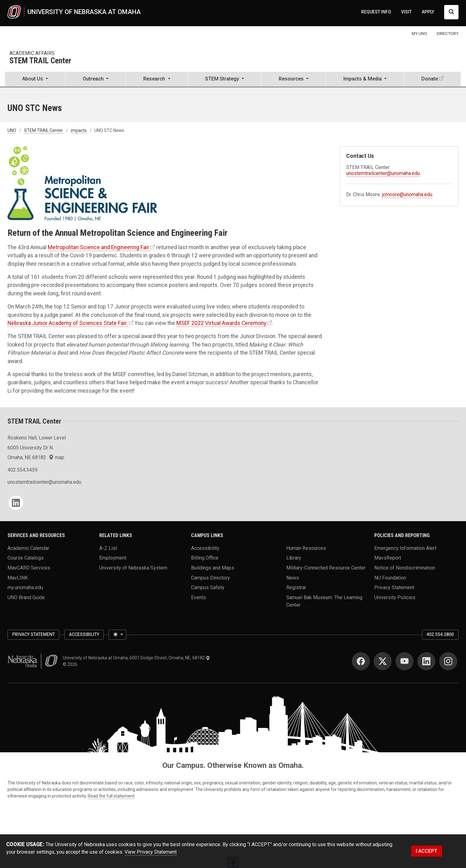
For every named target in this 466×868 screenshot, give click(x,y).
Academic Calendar (28, 548)
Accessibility (205, 548)
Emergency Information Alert (405, 548)
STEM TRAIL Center (40, 61)
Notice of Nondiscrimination (405, 568)
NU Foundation (390, 577)
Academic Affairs (32, 53)
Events (199, 597)
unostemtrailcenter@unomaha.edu (383, 173)
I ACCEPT (427, 851)
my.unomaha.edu (25, 587)
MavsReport (388, 558)
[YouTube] (405, 661)
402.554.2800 (440, 634)
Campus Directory (211, 577)
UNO (12, 130)
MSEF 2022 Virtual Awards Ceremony (221, 323)
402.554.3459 (22, 470)
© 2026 (71, 664)
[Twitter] (383, 661)
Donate (430, 79)
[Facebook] (361, 661)
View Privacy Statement (151, 852)
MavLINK (18, 577)
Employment (113, 558)
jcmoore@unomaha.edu (407, 194)
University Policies (395, 597)
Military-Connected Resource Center (326, 568)
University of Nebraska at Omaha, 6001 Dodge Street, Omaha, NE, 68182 (136, 658)
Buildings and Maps (213, 568)
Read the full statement (111, 796)
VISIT (406, 12)
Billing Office (205, 558)
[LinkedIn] (16, 503)
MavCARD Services (29, 568)
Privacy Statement (394, 587)
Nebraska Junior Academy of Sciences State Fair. (68, 323)
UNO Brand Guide (26, 597)
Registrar (296, 587)
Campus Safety (208, 587)
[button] (35, 80)
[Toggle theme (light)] (117, 635)
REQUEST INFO (376, 12)
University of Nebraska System (133, 568)
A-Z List (108, 548)
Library (294, 558)
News (293, 577)
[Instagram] (448, 661)
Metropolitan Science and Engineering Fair (98, 247)
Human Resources (306, 548)
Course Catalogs (26, 558)
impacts (79, 130)
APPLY (428, 12)
